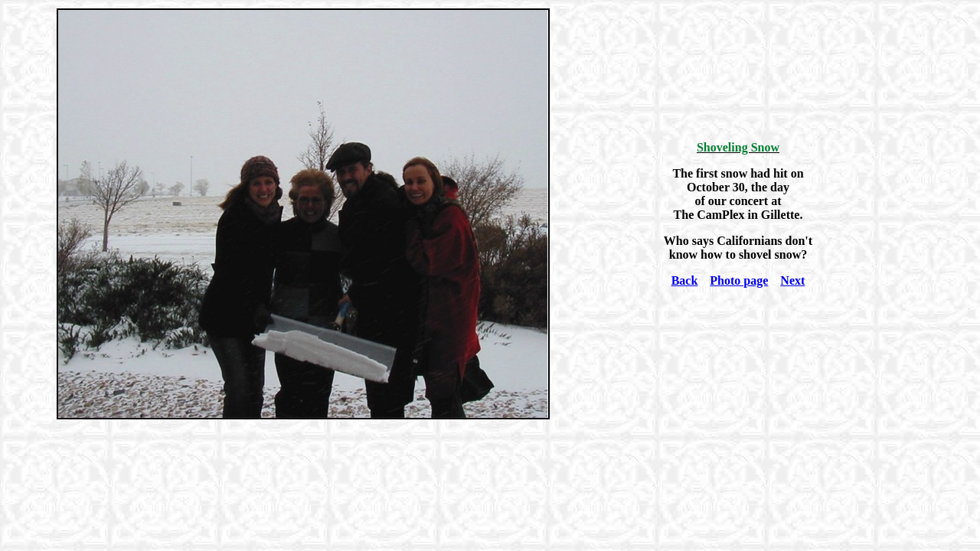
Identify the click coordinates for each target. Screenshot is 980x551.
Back (685, 280)
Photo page (739, 280)
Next (792, 280)
